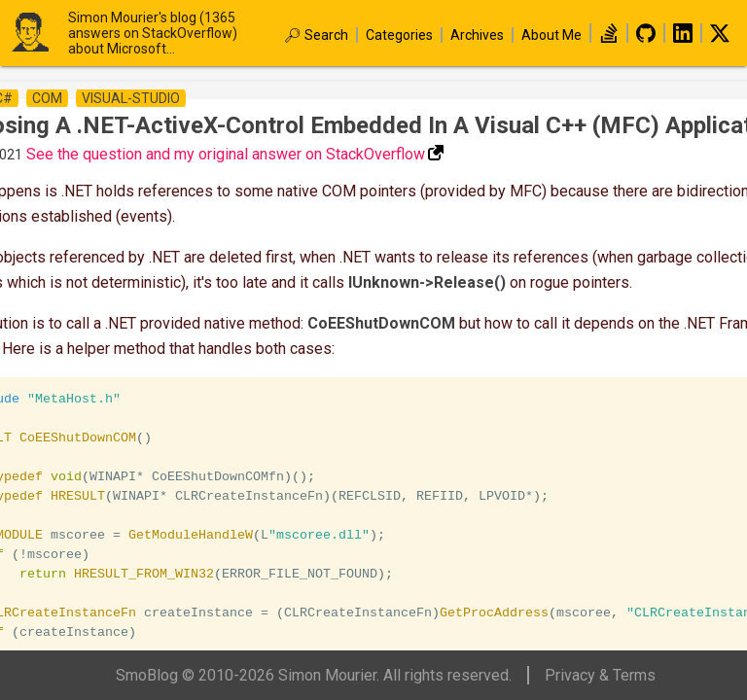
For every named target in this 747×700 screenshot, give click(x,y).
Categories (399, 35)
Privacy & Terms (600, 675)
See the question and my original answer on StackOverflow (226, 154)
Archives (477, 35)
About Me (551, 35)
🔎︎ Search (316, 35)
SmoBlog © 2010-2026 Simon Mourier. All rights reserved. (314, 675)
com (47, 98)
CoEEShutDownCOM (381, 323)
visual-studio (131, 98)
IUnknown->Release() (427, 282)
